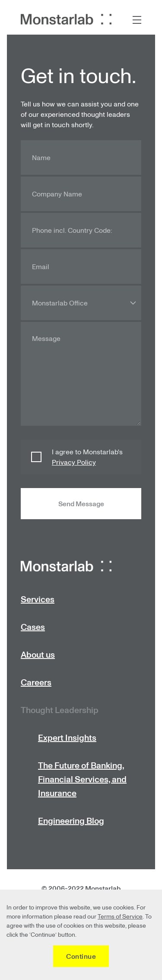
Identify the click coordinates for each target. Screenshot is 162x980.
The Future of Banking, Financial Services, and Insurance (82, 779)
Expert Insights (67, 737)
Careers (36, 682)
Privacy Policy (74, 462)
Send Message (81, 504)
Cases (33, 627)
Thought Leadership (60, 710)
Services (38, 599)
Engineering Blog (71, 821)
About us (38, 654)
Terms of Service (120, 916)
